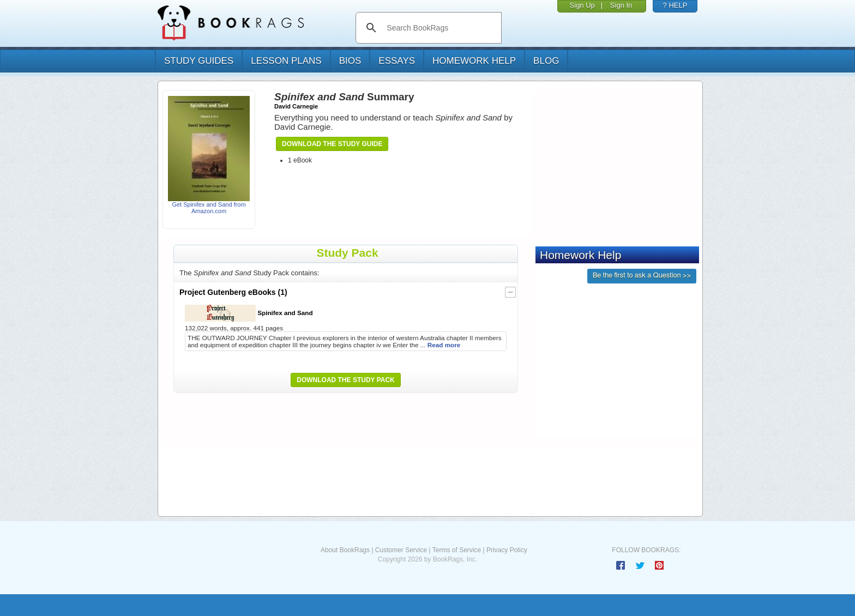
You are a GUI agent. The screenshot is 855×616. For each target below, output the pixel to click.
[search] (440, 28)
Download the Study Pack (346, 380)
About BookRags (345, 550)
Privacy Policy (507, 550)
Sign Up (582, 5)
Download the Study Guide (332, 144)
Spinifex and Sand (249, 313)
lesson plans (286, 61)
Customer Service (401, 550)
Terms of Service (457, 550)
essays (397, 61)
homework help (474, 61)
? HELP (675, 5)
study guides (199, 61)
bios (350, 61)
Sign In (621, 5)
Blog (546, 61)
